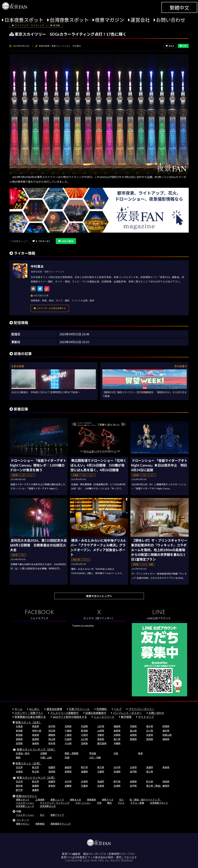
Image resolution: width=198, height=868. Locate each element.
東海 (140, 753)
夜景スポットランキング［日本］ (36, 749)
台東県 (19, 772)
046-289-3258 (97, 854)
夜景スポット (23, 800)
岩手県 (52, 726)
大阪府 (84, 735)
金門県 (133, 772)
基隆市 (68, 767)
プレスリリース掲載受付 (64, 713)
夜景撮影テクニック (61, 824)
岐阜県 (36, 735)
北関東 (44, 753)
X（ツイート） (42, 241)
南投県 (52, 772)
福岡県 (166, 739)
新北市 (36, 767)
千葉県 (68, 731)
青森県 (36, 726)
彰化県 (36, 772)
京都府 (101, 735)
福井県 (166, 731)
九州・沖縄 (95, 758)
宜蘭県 (84, 772)
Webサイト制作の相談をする (70, 717)
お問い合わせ (171, 20)
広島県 (68, 739)
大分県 (68, 743)
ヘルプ (118, 709)
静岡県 (52, 735)
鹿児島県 (102, 743)
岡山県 (52, 739)
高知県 (150, 739)
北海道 (19, 726)
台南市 (133, 767)
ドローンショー (83, 803)
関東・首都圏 (72, 753)
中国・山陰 (46, 758)
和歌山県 (167, 735)
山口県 (84, 739)
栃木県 (150, 726)
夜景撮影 (91, 800)
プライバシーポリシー (141, 709)
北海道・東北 (23, 753)
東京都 (19, 731)
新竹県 (101, 767)
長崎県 (36, 743)
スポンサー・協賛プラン (29, 713)
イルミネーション (25, 803)
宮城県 (68, 726)
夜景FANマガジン (27, 796)
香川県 (117, 739)
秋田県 (84, 726)
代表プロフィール (79, 709)
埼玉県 (52, 731)
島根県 (36, 739)
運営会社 (140, 20)
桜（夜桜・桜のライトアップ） (146, 800)
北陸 (116, 753)
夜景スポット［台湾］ (29, 763)
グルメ (121, 803)
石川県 (150, 731)
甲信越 (93, 753)
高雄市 (150, 767)
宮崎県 (84, 743)
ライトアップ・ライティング (55, 803)
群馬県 (166, 726)
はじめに (34, 709)
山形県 (101, 726)
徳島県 (101, 739)
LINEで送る (66, 241)
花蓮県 (101, 772)
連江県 (150, 772)
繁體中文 (179, 8)
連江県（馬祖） (154, 786)
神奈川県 (37, 731)
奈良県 (150, 735)
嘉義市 (36, 790)
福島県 (117, 726)
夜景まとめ (75, 800)
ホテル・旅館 (137, 803)
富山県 (133, 731)
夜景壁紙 (40, 824)
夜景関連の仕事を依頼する (30, 717)
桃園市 (52, 767)
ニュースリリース (104, 717)
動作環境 (126, 717)
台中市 (117, 767)
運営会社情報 (54, 709)
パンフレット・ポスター (127, 713)
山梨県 (101, 731)
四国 (67, 758)
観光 (110, 803)
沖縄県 (117, 743)
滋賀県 (133, 735)
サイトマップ (146, 717)
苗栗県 (68, 772)
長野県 (117, 731)
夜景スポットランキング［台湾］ (36, 778)
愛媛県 (133, 739)
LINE (183, 46)
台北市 (19, 767)
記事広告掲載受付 (96, 713)
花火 (121, 800)
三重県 (68, 735)
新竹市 (84, 767)
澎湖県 (117, 772)
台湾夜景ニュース (25, 806)
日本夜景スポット (24, 20)
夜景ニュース (57, 800)
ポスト (170, 46)
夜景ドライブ (57, 815)
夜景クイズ (108, 800)
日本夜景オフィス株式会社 (90, 857)
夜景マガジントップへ (99, 596)
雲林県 (19, 786)
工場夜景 (40, 800)
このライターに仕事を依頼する (50, 308)
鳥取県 (19, 739)
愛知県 (19, 735)
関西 (18, 758)
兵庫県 (117, 735)
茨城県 (133, 726)
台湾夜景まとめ (48, 806)
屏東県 (166, 767)
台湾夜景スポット (69, 20)
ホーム (18, 709)
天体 (99, 803)
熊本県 (52, 743)
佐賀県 (19, 743)
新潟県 (84, 731)
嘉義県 (36, 786)
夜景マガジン (110, 20)
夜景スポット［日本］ (29, 722)
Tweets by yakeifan (83, 626)
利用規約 (102, 709)
